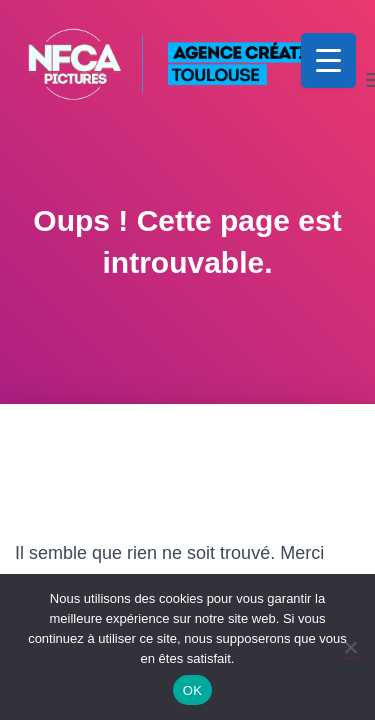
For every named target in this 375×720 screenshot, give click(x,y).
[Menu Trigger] (328, 60)
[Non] (350, 647)
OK (192, 690)
